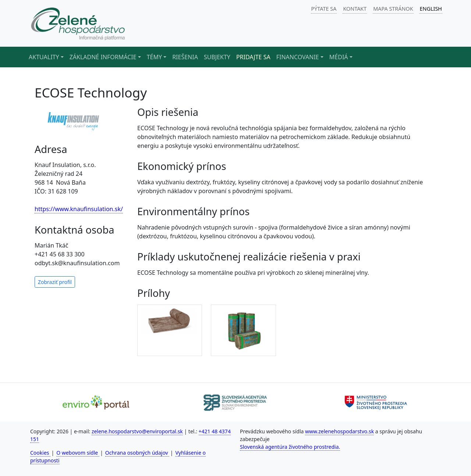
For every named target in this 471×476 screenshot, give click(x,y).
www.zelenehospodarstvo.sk (339, 431)
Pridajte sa (253, 57)
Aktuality (44, 57)
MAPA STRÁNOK (393, 9)
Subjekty (217, 57)
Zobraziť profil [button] (55, 282)
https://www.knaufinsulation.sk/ (79, 209)
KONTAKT (355, 9)
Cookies (40, 453)
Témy (154, 57)
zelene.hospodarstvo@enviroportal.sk (137, 431)
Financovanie (298, 57)
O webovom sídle (78, 453)
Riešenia (185, 57)
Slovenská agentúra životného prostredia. (290, 447)
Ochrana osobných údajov (137, 453)
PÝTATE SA (324, 9)
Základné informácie (103, 57)
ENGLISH (431, 9)
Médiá (339, 57)
